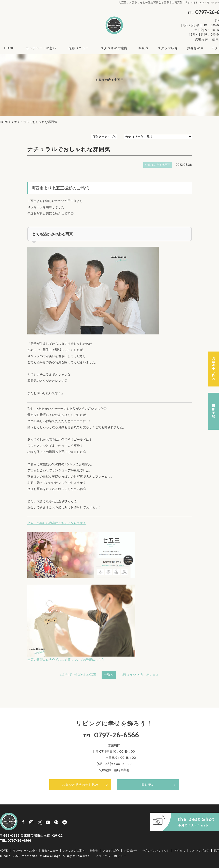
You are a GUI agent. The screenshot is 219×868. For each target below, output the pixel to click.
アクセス (180, 851)
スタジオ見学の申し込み (80, 785)
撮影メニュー (79, 48)
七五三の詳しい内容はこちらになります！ (57, 523)
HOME (9, 48)
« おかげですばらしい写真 (78, 675)
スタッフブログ (200, 851)
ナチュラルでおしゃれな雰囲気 (69, 149)
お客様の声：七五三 (158, 165)
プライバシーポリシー (111, 856)
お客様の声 (195, 48)
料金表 (144, 48)
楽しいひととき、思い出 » (140, 675)
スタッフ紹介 (168, 48)
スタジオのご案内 (114, 48)
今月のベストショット (156, 851)
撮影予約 (148, 785)
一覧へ (109, 675)
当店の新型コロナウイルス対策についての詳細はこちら (66, 660)
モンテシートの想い (41, 48)
